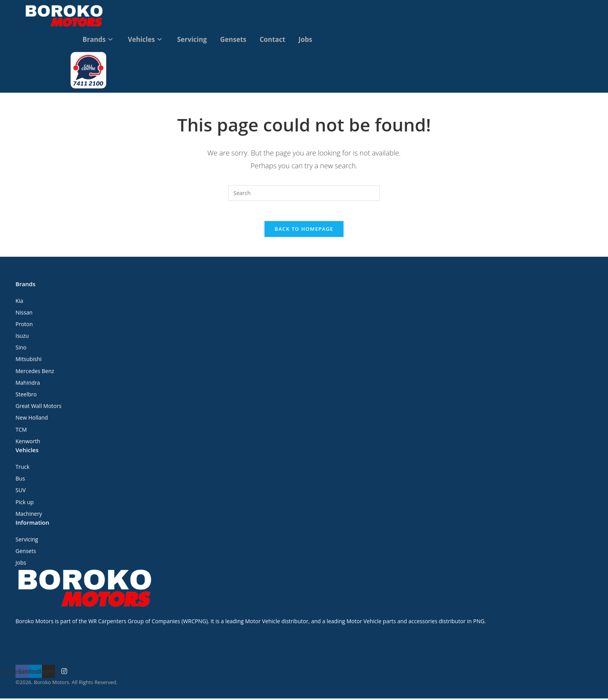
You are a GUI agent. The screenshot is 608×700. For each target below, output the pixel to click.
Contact (273, 39)
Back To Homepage (304, 230)
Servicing (192, 39)
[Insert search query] (304, 191)
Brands (96, 39)
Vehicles (144, 39)
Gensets (233, 39)
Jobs (307, 39)
